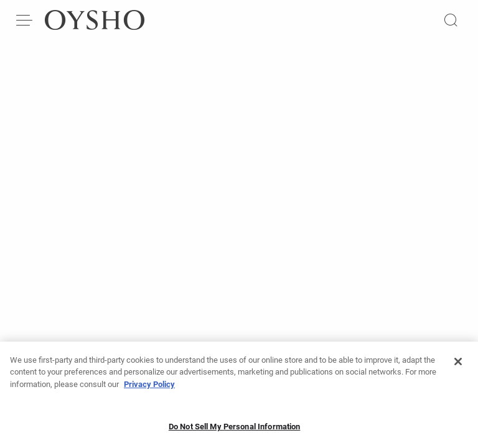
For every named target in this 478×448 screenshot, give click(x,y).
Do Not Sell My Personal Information (235, 430)
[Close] (458, 365)
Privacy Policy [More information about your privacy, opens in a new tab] (149, 387)
